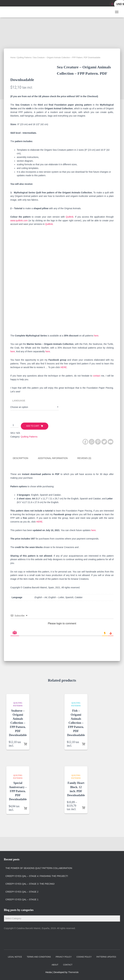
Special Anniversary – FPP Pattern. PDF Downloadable (18, 805)
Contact (68, 965)
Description (21, 473)
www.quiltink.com (19, 235)
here (96, 350)
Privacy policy (64, 957)
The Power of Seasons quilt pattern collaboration (39, 868)
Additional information (53, 473)
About (55, 965)
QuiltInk (70, 232)
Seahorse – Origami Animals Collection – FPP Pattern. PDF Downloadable (18, 737)
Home (13, 58)
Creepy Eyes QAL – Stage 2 (22, 892)
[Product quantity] (14, 440)
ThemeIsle (73, 972)
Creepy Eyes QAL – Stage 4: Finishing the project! (37, 876)
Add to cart (33, 441)
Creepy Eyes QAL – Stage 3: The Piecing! (30, 884)
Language (19, 415)
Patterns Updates (106, 957)
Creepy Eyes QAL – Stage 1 (22, 900)
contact (97, 390)
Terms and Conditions (39, 957)
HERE (64, 382)
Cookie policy (84, 957)
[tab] (23, 473)
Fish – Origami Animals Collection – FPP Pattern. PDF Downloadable (76, 737)
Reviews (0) (84, 473)
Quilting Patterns (24, 58)
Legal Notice (15, 957)
